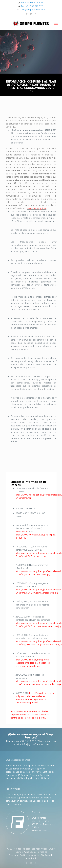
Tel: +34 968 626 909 (32, 2)
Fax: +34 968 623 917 (32, 6)
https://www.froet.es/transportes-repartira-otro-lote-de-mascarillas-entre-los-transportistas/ (33, 663)
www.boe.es (22, 531)
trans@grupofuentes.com (33, 9)
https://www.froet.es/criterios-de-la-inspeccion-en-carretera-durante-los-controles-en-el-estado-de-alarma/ (30, 715)
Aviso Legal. (30, 852)
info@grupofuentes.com (35, 744)
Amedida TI (31, 858)
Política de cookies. (30, 855)
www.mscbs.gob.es (37, 208)
